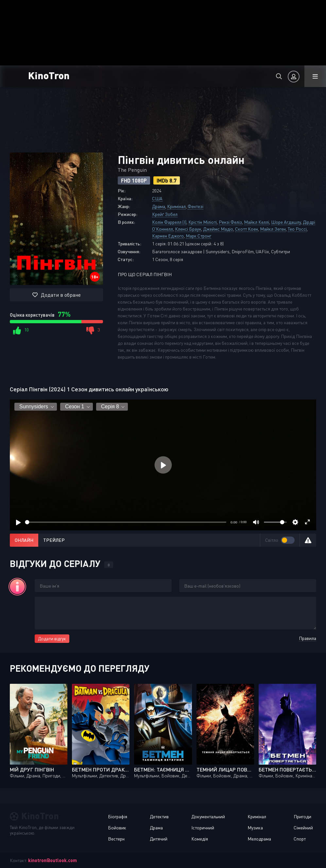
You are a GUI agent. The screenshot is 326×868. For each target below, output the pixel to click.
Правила (308, 638)
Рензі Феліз (230, 222)
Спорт (300, 839)
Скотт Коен (247, 229)
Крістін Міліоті (203, 222)
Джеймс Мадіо (218, 229)
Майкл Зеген (273, 229)
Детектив (159, 816)
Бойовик (117, 828)
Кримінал (176, 206)
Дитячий (159, 839)
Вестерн (116, 839)
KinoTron (49, 75)
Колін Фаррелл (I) (169, 222)
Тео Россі (297, 229)
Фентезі (196, 206)
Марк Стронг (198, 236)
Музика (255, 828)
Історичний (203, 828)
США (157, 198)
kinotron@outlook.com (52, 860)
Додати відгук (52, 638)
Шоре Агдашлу (286, 222)
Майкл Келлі (257, 222)
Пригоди (302, 816)
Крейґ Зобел (165, 214)
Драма (159, 206)
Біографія (118, 816)
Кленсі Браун (188, 229)
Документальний (208, 816)
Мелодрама (259, 839)
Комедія (200, 839)
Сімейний (303, 828)
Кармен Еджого (168, 236)
